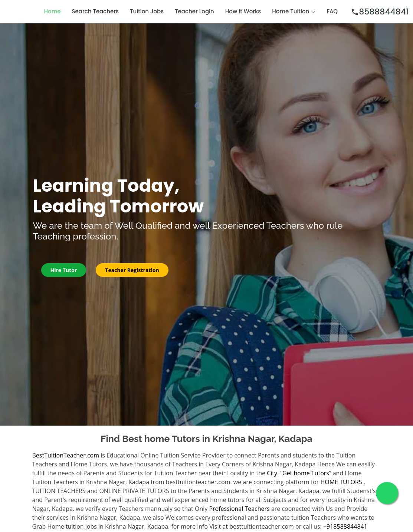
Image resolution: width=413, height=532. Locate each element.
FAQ (332, 11)
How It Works (243, 11)
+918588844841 (345, 526)
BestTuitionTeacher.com (66, 455)
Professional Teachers (239, 509)
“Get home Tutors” (306, 473)
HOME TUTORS (341, 482)
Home (53, 11)
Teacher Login (194, 11)
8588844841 (380, 12)
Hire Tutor (64, 270)
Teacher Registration (132, 270)
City (272, 473)
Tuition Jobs (147, 11)
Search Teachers (96, 11)
